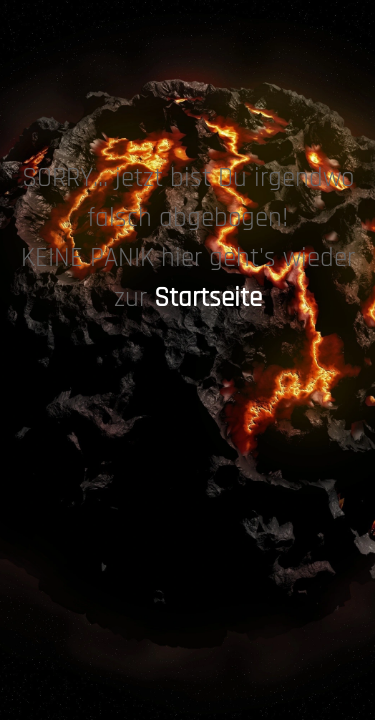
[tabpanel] (187, 240)
